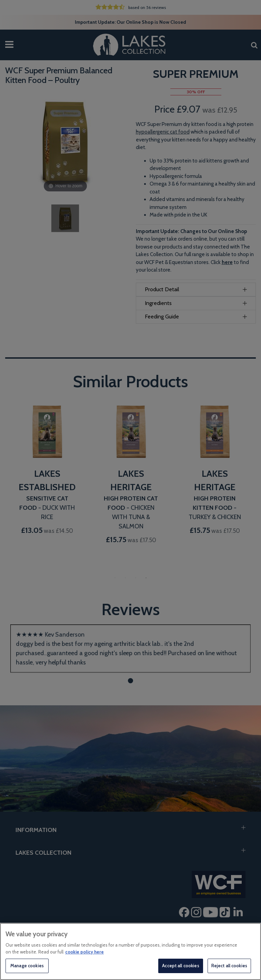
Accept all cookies (180, 966)
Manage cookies (27, 966)
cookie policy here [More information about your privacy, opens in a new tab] (84, 952)
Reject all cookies (229, 966)
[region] (130, 951)
